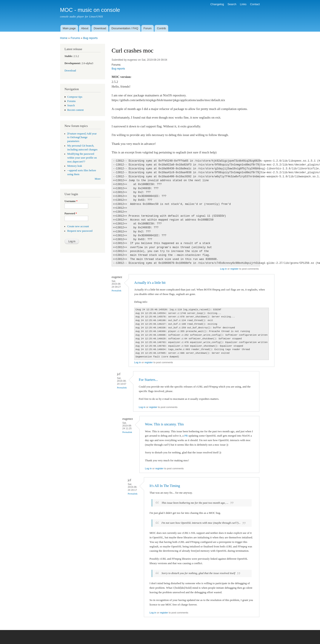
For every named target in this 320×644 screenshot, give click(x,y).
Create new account (78, 226)
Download (100, 28)
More (98, 179)
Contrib (162, 28)
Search (232, 4)
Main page (69, 28)
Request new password (80, 231)
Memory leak (75, 166)
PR (186, 436)
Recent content (75, 110)
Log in (223, 269)
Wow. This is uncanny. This (164, 424)
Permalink (116, 290)
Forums (75, 38)
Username (71, 201)
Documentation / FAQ (125, 28)
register (234, 269)
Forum (148, 28)
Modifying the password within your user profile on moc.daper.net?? (82, 158)
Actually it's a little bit (150, 283)
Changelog (217, 4)
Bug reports (90, 38)
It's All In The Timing (165, 486)
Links (243, 4)
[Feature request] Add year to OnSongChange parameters (82, 137)
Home (64, 38)
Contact (255, 4)
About (85, 28)
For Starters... (148, 380)
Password (71, 213)
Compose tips (75, 97)
